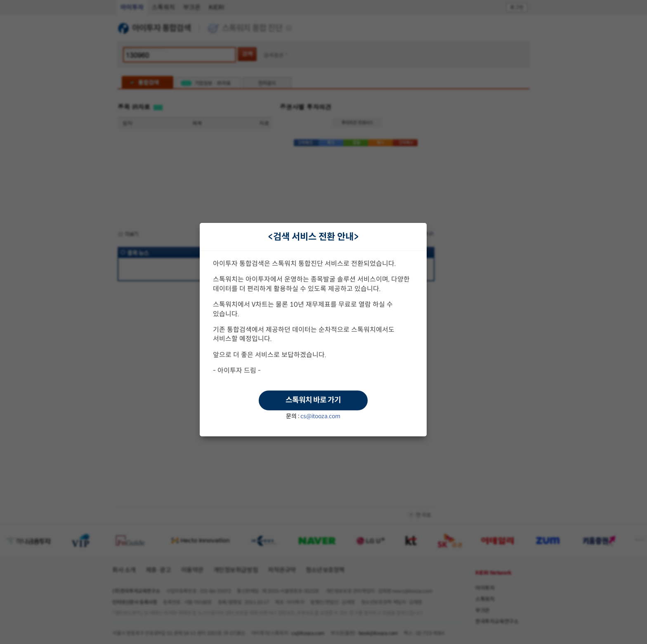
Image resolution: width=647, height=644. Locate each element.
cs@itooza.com (320, 416)
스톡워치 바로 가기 (313, 400)
